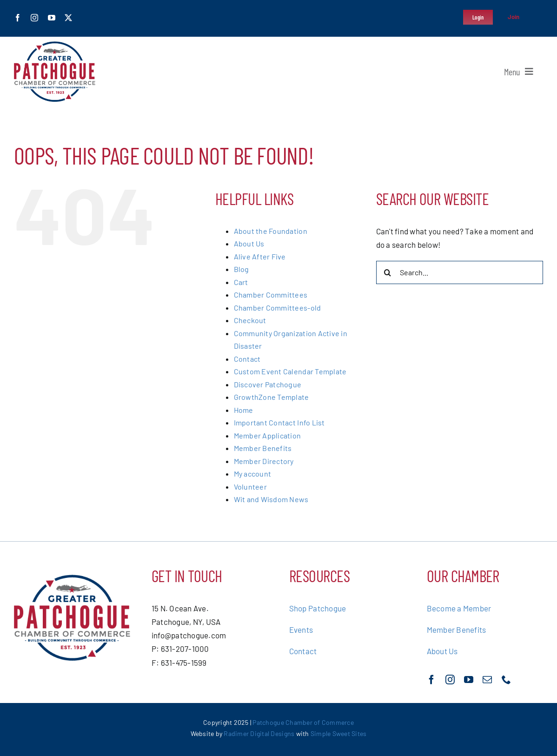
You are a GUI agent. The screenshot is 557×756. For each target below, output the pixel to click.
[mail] (487, 680)
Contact (247, 359)
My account (253, 474)
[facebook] (18, 18)
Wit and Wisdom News (271, 499)
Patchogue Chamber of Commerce (303, 722)
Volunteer (250, 487)
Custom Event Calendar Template (290, 371)
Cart (241, 282)
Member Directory (264, 461)
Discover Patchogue (268, 384)
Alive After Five (260, 256)
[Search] (388, 272)
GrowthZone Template (272, 397)
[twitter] (68, 18)
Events (301, 630)
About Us (249, 243)
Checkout (250, 320)
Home (244, 410)
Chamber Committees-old (278, 308)
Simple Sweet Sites (339, 733)
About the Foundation (271, 231)
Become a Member (459, 608)
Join (514, 17)
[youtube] (52, 18)
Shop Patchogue (318, 608)
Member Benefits (263, 448)
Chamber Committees (271, 295)
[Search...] (460, 272)
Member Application (268, 435)
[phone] (506, 680)
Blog (242, 269)
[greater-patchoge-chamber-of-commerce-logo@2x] (55, 45)
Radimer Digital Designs (260, 733)
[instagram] (34, 18)
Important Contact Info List (279, 422)
